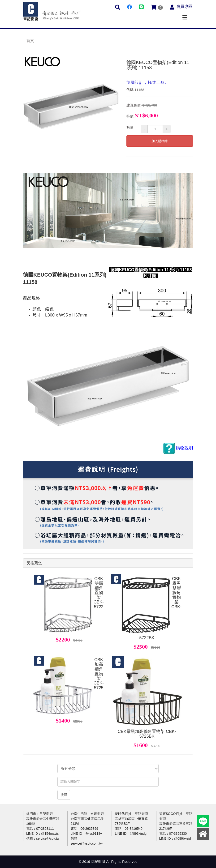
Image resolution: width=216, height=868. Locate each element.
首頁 (30, 41)
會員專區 (184, 6)
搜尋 (64, 795)
